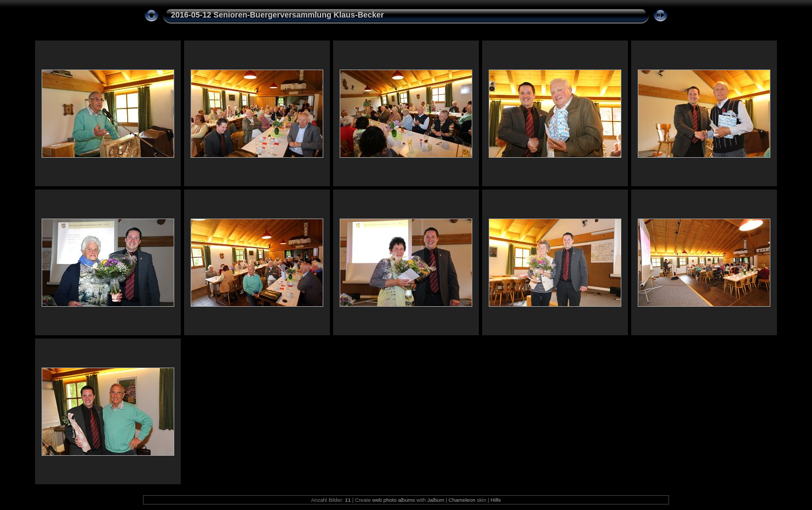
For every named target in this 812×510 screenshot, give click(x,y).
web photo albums (393, 500)
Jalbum (436, 500)
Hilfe (496, 500)
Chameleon (462, 500)
